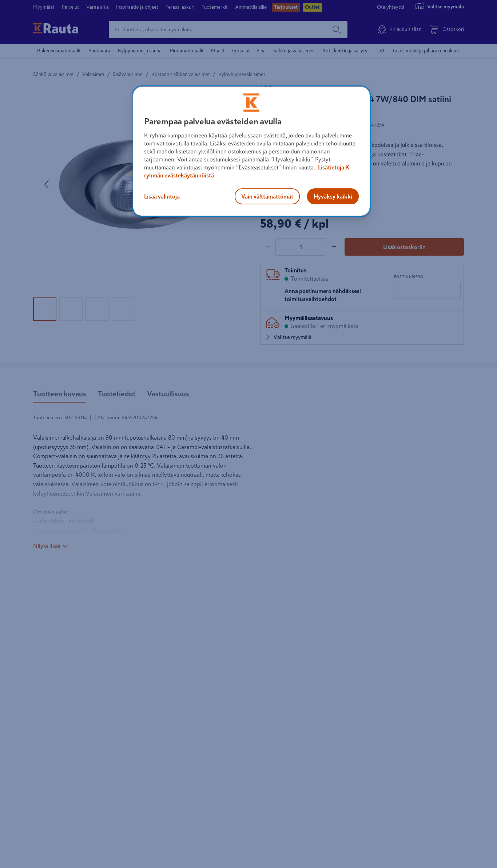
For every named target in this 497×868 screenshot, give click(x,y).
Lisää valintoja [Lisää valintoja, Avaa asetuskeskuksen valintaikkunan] (162, 196)
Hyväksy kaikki (333, 196)
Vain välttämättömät (267, 196)
